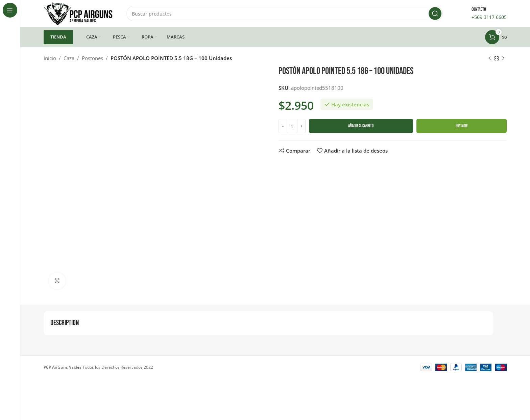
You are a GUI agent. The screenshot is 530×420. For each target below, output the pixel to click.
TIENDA (58, 37)
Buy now (462, 126)
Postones (92, 58)
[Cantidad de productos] (292, 126)
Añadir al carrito (361, 126)
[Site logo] (78, 13)
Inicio (50, 58)
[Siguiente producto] (503, 59)
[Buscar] (285, 14)
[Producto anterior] (490, 59)
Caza (69, 58)
